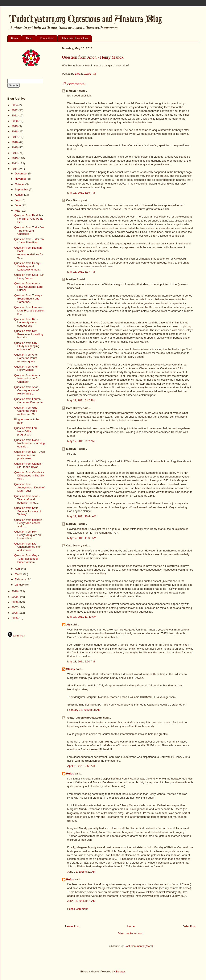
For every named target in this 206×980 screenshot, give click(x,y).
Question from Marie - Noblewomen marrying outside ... (29, 443)
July (18, 200)
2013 (15, 158)
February (21, 579)
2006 (15, 613)
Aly (68, 625)
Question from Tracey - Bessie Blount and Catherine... (28, 299)
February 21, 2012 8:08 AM (84, 710)
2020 (15, 121)
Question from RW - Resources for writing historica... (28, 334)
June (18, 205)
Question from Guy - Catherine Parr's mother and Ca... (26, 411)
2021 (15, 115)
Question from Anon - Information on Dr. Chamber (27, 379)
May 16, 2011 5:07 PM (81, 272)
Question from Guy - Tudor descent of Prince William (26, 559)
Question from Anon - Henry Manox (27, 368)
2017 (15, 137)
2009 (15, 597)
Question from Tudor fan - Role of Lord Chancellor (29, 231)
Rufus (70, 774)
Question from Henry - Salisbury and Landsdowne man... (28, 266)
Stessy (71, 669)
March (19, 574)
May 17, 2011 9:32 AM (81, 441)
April (18, 569)
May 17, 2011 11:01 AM (82, 538)
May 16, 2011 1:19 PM (81, 193)
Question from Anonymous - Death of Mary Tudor (29, 487)
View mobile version (130, 933)
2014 (15, 153)
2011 (15, 169)
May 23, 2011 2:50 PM (81, 661)
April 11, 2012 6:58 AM (81, 766)
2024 (15, 105)
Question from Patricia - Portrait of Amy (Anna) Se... (29, 219)
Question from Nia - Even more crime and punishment (29, 455)
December (22, 173)
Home (15, 38)
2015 (15, 147)
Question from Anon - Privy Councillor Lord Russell (28, 287)
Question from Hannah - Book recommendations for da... (29, 253)
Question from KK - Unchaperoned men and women (28, 547)
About (29, 38)
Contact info (47, 38)
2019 (15, 126)
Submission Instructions (75, 38)
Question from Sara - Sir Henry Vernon (29, 276)
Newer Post (72, 926)
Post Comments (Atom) (139, 946)
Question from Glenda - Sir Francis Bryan (28, 465)
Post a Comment (77, 909)
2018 (15, 131)
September (22, 189)
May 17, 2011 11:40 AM (82, 617)
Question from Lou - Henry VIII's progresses (26, 431)
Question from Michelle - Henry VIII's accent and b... (29, 523)
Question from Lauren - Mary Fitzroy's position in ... (29, 310)
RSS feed (16, 636)
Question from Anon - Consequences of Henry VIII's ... (27, 390)
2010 (15, 591)
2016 (15, 142)
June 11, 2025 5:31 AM (81, 872)
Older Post (189, 926)
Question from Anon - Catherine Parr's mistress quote (27, 358)
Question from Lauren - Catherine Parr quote (28, 401)
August (20, 195)
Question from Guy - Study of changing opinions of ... (27, 346)
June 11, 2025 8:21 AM (81, 901)
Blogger (120, 971)
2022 (15, 110)
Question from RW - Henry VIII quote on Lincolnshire (27, 535)
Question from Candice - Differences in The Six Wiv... (29, 476)
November (22, 179)
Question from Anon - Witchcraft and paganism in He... (27, 499)
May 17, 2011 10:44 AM (82, 516)
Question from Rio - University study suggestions (26, 322)
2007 (15, 607)
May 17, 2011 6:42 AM (81, 400)
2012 (15, 163)
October (20, 184)
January (20, 585)
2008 (15, 602)
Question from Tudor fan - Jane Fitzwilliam (29, 241)
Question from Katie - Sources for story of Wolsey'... (28, 511)
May (18, 211)
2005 (15, 618)
